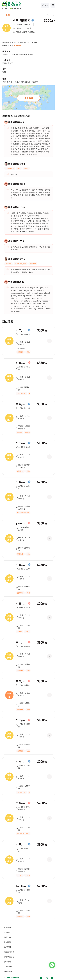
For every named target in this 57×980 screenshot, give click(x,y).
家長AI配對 (8, 967)
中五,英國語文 (21, 404)
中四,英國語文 (21, 565)
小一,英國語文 (21, 443)
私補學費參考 (9, 957)
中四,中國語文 (21, 482)
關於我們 (7, 927)
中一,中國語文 (21, 642)
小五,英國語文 (21, 363)
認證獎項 (7, 937)
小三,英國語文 (21, 330)
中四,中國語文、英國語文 (21, 681)
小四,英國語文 (22, 20)
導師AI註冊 (8, 971)
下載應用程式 (9, 952)
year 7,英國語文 (21, 523)
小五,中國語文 (21, 844)
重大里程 (7, 942)
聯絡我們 (7, 947)
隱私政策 (7, 962)
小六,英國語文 (21, 761)
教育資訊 (7, 932)
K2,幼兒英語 (21, 886)
